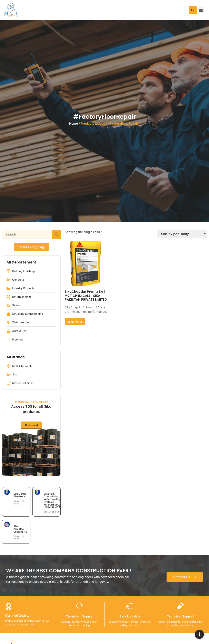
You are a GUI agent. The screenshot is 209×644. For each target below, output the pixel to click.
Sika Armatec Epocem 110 (20, 529)
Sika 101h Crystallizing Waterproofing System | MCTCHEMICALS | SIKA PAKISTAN (54, 501)
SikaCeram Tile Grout (20, 495)
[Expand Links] (199, 634)
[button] (193, 10)
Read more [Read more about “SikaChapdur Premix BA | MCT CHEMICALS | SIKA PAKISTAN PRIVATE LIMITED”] (75, 322)
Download (31, 425)
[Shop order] (182, 234)
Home (74, 123)
